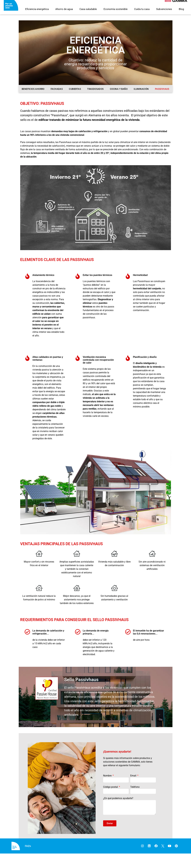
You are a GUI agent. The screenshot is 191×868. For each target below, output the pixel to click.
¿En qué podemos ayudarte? (118, 813)
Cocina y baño (119, 89)
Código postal (111, 801)
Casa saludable (88, 9)
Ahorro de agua (64, 9)
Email (134, 790)
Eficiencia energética (37, 9)
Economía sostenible (116, 9)
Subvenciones (164, 9)
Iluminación (141, 89)
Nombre (108, 790)
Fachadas (57, 89)
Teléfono (135, 801)
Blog (181, 9)
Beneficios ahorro (33, 89)
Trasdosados (95, 89)
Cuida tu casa (142, 9)
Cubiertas (75, 89)
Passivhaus (162, 89)
